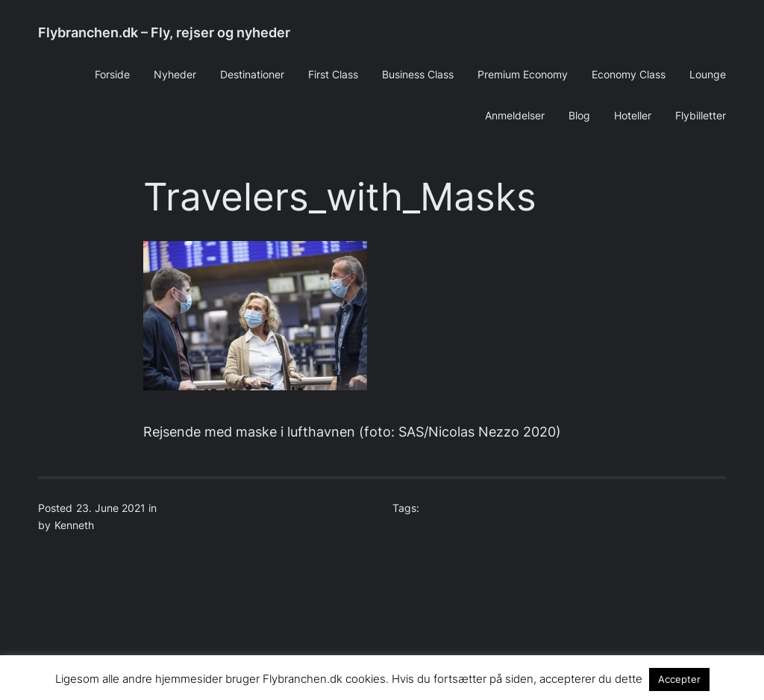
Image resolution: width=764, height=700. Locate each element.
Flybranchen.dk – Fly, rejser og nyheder (164, 32)
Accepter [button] (679, 679)
